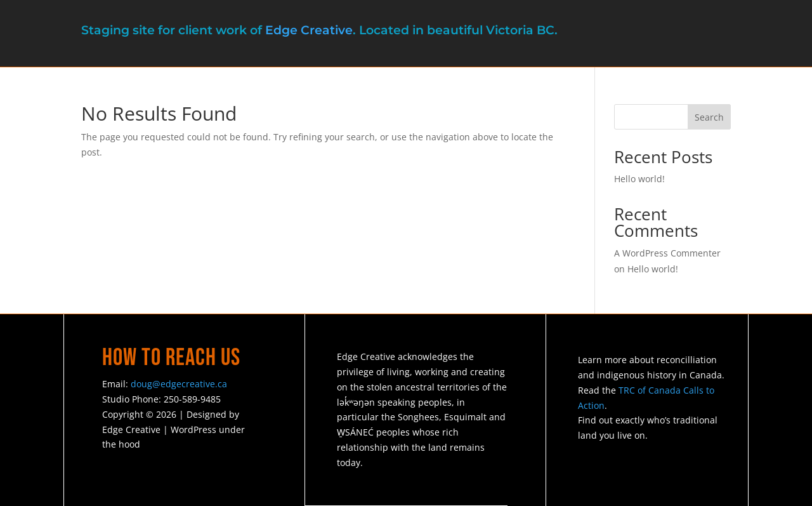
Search (709, 117)
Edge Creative (309, 30)
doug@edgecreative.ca (179, 384)
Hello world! (639, 179)
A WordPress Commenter (667, 253)
